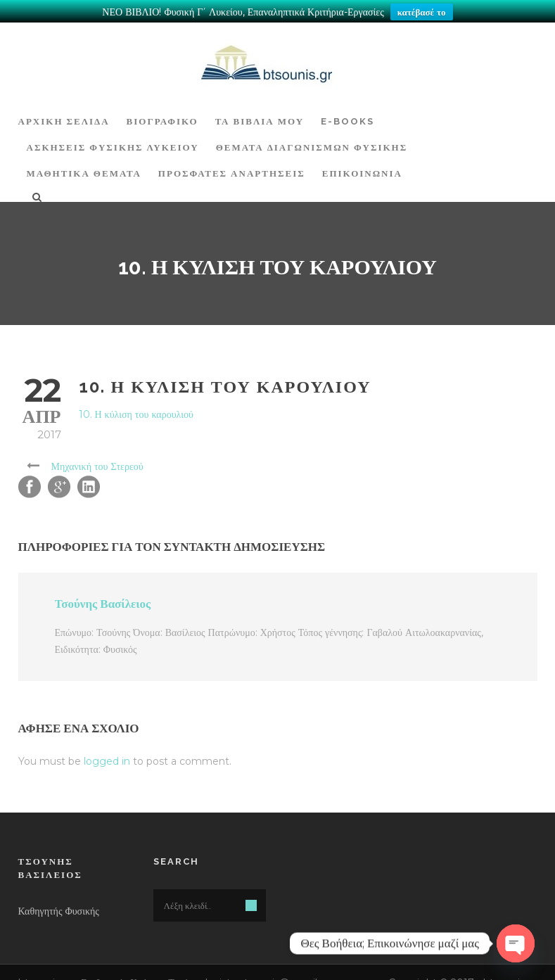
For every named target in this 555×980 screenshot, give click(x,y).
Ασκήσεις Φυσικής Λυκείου (113, 137)
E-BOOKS (347, 111)
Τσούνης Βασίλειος (103, 593)
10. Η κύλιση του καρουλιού (136, 404)
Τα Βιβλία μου (260, 111)
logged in (107, 751)
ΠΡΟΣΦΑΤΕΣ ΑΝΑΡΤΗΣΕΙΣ (232, 163)
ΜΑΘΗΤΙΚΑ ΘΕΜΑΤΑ (84, 163)
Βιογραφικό (162, 111)
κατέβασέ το (422, 12)
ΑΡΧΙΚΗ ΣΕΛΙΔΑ (64, 111)
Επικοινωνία (362, 163)
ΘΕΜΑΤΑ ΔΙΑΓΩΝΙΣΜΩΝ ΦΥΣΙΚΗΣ (312, 137)
